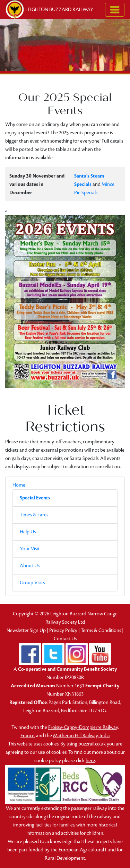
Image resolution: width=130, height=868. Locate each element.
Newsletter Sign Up (26, 630)
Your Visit (30, 549)
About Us (30, 566)
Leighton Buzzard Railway (49, 10)
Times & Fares (34, 515)
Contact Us (65, 639)
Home (19, 485)
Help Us (28, 532)
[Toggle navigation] (115, 10)
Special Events (35, 498)
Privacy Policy (63, 630)
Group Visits (32, 583)
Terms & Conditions (101, 630)
